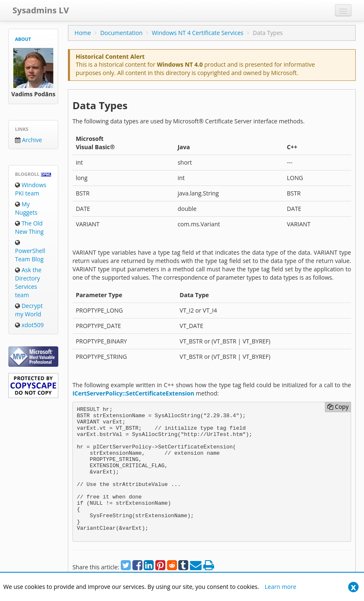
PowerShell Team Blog (30, 251)
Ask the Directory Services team (28, 282)
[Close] (353, 587)
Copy (338, 407)
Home (83, 33)
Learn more (281, 587)
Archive (29, 140)
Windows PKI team (31, 189)
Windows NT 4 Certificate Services (198, 33)
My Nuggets (26, 208)
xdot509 (29, 325)
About (23, 39)
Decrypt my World (29, 310)
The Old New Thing (29, 227)
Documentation (122, 33)
